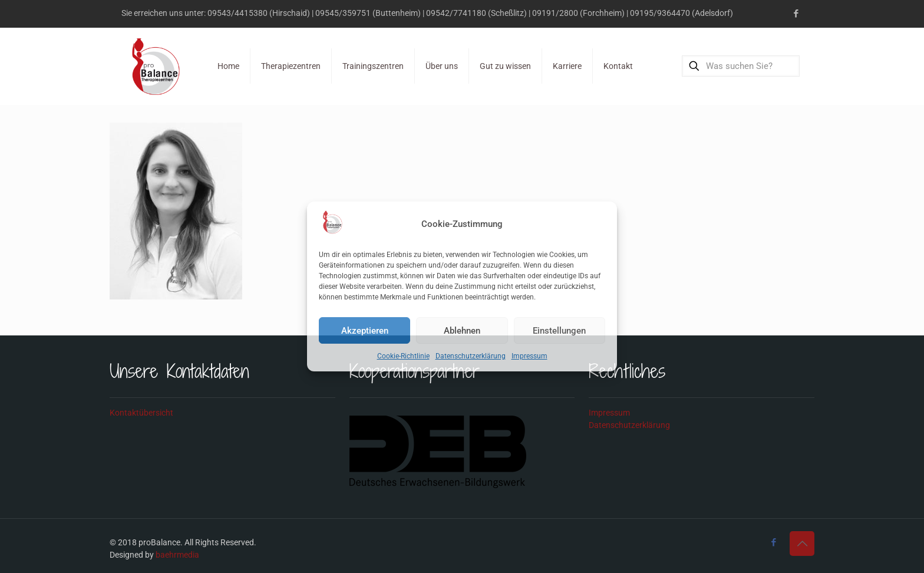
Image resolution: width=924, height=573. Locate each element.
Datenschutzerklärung (471, 356)
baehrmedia (177, 555)
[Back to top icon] (802, 544)
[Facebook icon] (796, 14)
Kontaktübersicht (141, 413)
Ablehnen (462, 331)
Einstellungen (559, 331)
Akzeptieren (365, 331)
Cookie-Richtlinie (403, 356)
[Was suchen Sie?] (741, 66)
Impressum (529, 356)
